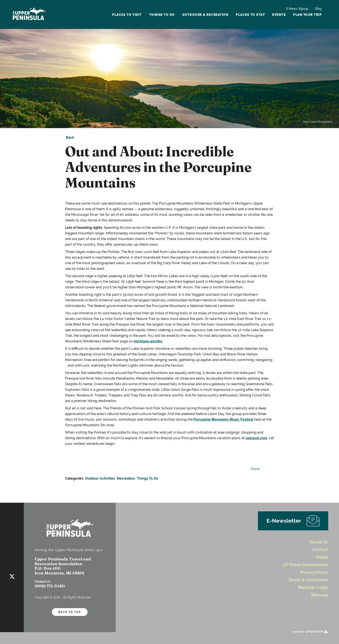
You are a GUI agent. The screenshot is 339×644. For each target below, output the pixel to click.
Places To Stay (250, 15)
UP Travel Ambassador (305, 565)
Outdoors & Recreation (205, 15)
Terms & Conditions (308, 580)
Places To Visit (127, 15)
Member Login (313, 588)
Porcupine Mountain (210, 419)
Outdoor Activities (100, 478)
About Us (319, 542)
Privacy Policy (314, 572)
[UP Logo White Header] (29, 14)
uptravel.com (257, 438)
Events (279, 15)
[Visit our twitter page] (12, 576)
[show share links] (254, 469)
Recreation (126, 478)
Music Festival (241, 419)
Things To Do (162, 15)
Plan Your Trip (307, 15)
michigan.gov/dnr (149, 341)
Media (322, 557)
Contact (320, 550)
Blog (318, 9)
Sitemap (320, 595)
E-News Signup (297, 9)
